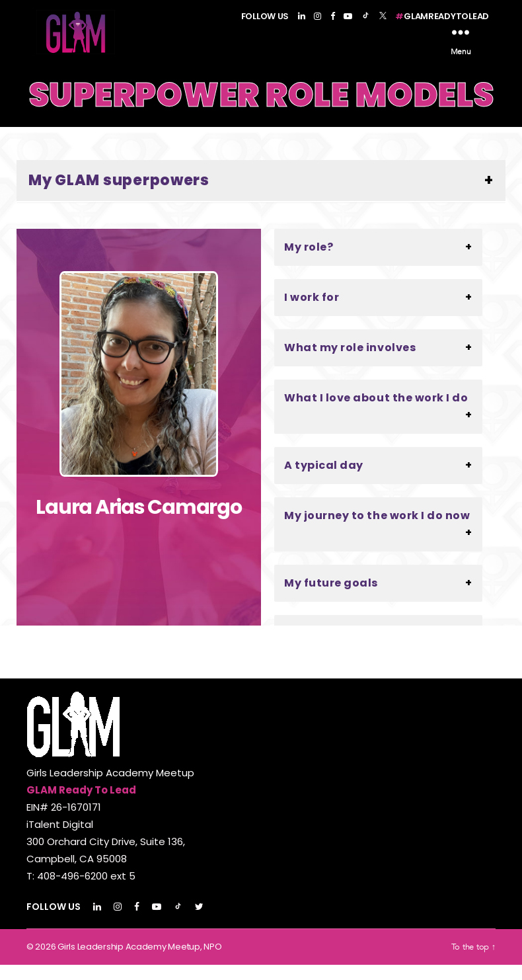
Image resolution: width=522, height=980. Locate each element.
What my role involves (350, 363)
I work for (312, 312)
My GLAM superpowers (119, 195)
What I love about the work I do (376, 413)
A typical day (324, 480)
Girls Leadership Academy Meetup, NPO (139, 962)
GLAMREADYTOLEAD (442, 16)
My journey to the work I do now (377, 531)
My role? (309, 262)
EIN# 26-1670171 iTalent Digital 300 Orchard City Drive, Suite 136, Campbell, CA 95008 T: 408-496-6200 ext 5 (106, 857)
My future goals (331, 598)
